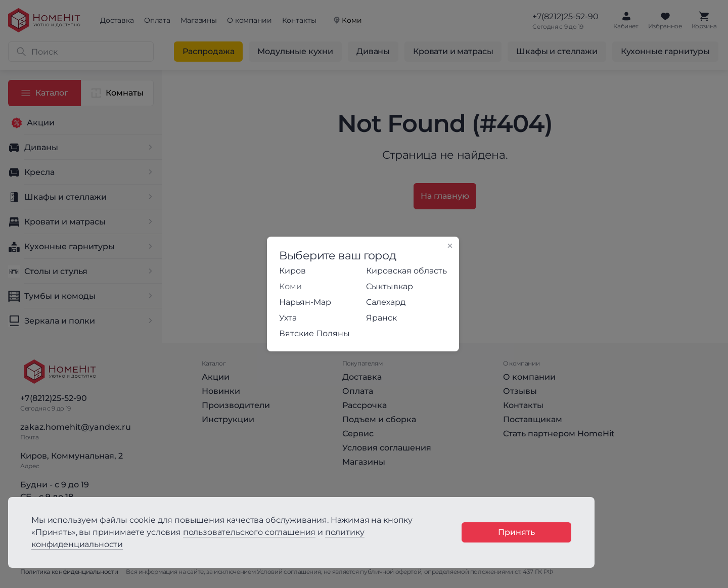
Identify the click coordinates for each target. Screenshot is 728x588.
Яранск (381, 318)
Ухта (288, 318)
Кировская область (406, 271)
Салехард (386, 302)
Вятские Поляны (314, 333)
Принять (516, 532)
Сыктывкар (390, 286)
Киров (292, 271)
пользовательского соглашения (249, 532)
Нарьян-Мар (305, 302)
